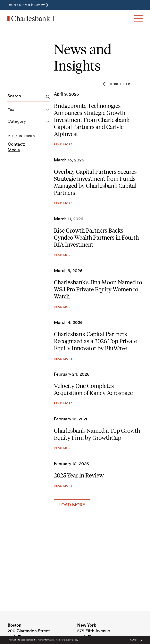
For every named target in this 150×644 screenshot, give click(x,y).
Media (14, 150)
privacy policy (71, 640)
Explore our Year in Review (26, 5)
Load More (72, 505)
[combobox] (29, 97)
